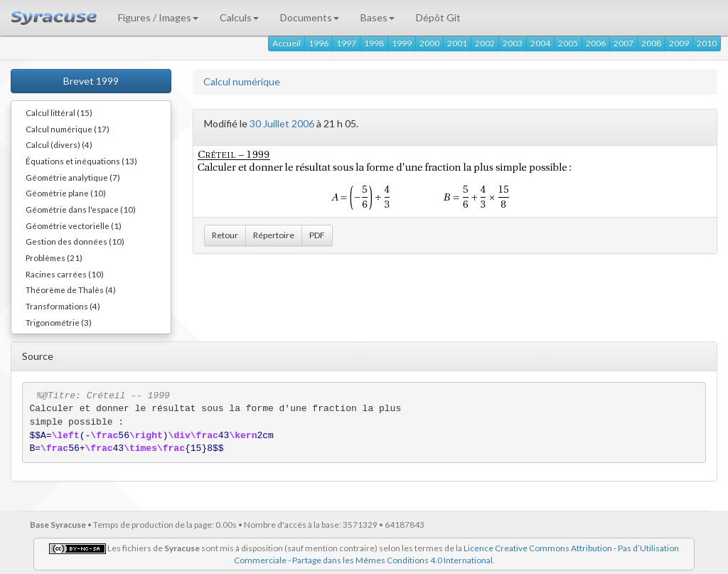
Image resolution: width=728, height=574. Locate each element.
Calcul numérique (242, 81)
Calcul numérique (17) (68, 129)
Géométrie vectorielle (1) (74, 225)
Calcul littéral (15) (59, 112)
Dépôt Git (438, 17)
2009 (679, 43)
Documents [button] (310, 17)
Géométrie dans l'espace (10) (81, 209)
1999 (402, 43)
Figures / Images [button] (158, 17)
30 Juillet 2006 (282, 123)
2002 (485, 43)
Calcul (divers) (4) (59, 144)
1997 (346, 43)
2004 (540, 43)
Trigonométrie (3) (59, 322)
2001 (457, 43)
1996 (318, 43)
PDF (317, 235)
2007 (623, 43)
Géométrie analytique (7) (73, 177)
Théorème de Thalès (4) (71, 289)
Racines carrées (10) (65, 274)
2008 (651, 43)
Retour (225, 235)
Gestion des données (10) (75, 241)
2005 (568, 43)
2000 (429, 43)
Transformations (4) (63, 306)
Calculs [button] (239, 17)
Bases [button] (378, 17)
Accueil (287, 43)
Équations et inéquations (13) (81, 161)
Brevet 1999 (91, 81)
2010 (707, 43)
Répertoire (274, 235)
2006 (596, 43)
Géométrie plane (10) (66, 193)
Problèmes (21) (54, 257)
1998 (374, 43)
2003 (513, 43)
